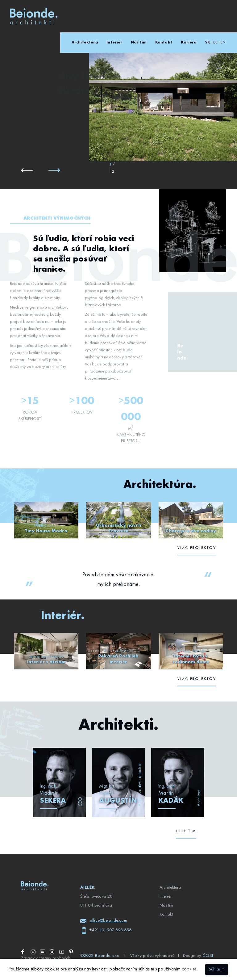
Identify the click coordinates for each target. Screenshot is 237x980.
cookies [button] (189, 969)
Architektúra (85, 43)
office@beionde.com (108, 920)
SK (208, 43)
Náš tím (139, 43)
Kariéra (189, 43)
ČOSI (208, 956)
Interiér (114, 43)
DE (215, 43)
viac (197, 548)
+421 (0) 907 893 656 (110, 930)
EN (223, 43)
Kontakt (164, 43)
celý (186, 831)
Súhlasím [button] (217, 969)
